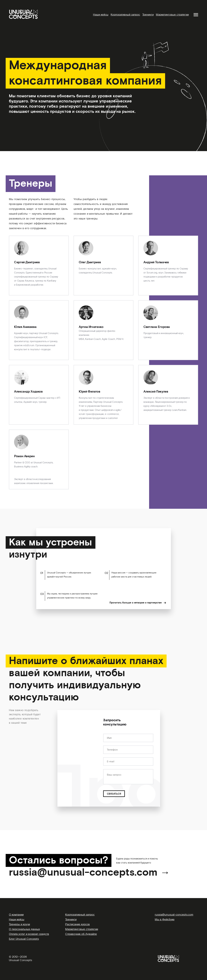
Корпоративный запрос (125, 15)
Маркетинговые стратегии (172, 15)
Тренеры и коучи (19, 924)
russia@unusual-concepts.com (174, 915)
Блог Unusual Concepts (24, 939)
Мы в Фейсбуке (165, 919)
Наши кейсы (101, 15)
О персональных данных (24, 929)
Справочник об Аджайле (81, 934)
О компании (16, 915)
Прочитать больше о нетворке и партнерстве (136, 603)
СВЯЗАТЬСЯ (114, 794)
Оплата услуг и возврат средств (29, 934)
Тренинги (148, 15)
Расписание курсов (77, 924)
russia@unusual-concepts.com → (89, 873)
